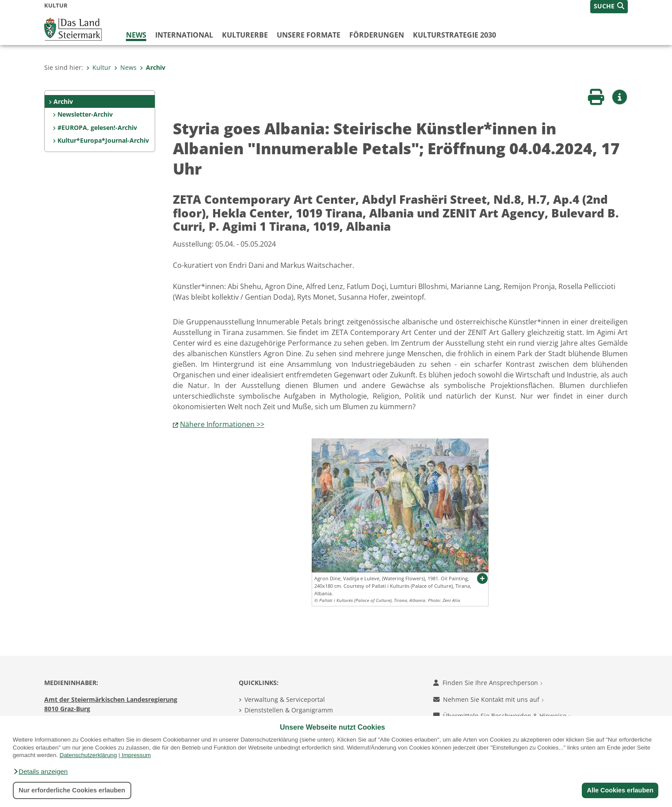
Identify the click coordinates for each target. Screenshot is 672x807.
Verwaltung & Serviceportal (285, 699)
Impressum (136, 755)
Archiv (153, 67)
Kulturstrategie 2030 (454, 35)
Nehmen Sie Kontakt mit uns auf (489, 699)
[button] (40, 772)
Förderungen (377, 35)
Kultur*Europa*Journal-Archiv (103, 140)
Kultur (99, 67)
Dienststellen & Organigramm (289, 710)
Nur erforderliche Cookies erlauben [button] (72, 790)
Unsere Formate (309, 35)
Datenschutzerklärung (88, 755)
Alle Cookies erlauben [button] (620, 790)
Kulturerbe (245, 35)
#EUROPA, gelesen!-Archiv (97, 128)
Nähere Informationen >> (222, 424)
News (136, 35)
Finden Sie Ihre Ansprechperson (488, 683)
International (184, 35)
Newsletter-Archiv (85, 114)
